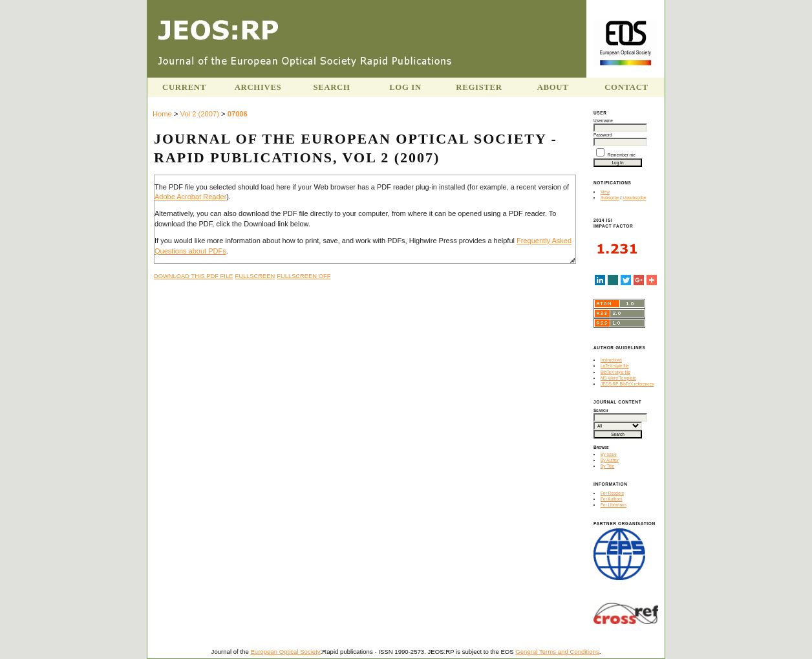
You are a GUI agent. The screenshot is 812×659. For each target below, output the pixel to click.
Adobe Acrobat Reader (190, 197)
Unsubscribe (634, 198)
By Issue (609, 454)
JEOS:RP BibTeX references (627, 384)
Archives (258, 87)
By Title (607, 466)
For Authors (612, 499)
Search (331, 87)
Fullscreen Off (304, 276)
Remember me (622, 155)
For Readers (612, 493)
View (605, 192)
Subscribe (610, 198)
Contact (626, 87)
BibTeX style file (615, 372)
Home (162, 114)
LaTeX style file (615, 366)
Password (603, 135)
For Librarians (614, 505)
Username (603, 121)
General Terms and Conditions (557, 652)
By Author (610, 460)
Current (184, 87)
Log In (405, 87)
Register (479, 87)
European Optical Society (285, 652)
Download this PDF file (193, 276)
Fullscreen (255, 276)
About (553, 87)
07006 (238, 114)
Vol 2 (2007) (200, 114)
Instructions (611, 360)
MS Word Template (618, 378)
